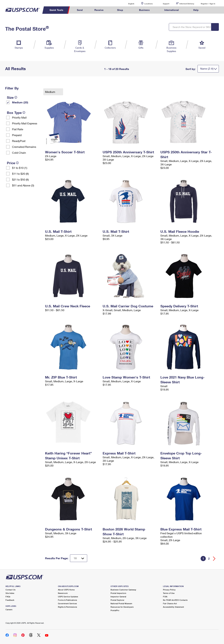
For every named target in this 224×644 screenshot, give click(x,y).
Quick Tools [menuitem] (56, 10)
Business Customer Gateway (123, 590)
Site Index (10, 593)
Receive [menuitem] (99, 10)
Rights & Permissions (67, 607)
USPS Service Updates (68, 597)
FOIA (165, 597)
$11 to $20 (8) (20, 174)
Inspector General (118, 597)
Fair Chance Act (170, 603)
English (128, 4)
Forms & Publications (67, 600)
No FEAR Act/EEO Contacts (175, 600)
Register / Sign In (208, 4)
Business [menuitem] (144, 10)
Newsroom (63, 593)
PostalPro (115, 610)
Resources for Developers (122, 607)
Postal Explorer (117, 600)
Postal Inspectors (118, 593)
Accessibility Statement (173, 607)
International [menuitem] (172, 10)
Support (166, 4)
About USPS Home (66, 590)
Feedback (10, 600)
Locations (149, 4)
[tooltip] (16, 97)
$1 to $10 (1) (20, 168)
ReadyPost (19, 141)
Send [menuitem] (80, 10)
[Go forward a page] (214, 559)
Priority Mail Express (25, 123)
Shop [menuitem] (120, 10)
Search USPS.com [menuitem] (211, 10)
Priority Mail (19, 117)
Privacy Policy (169, 590)
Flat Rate (18, 129)
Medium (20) (20, 102)
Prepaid (17, 135)
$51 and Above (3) (23, 185)
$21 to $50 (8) (20, 179)
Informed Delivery (187, 4)
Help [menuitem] (196, 10)
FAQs (8, 597)
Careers (9, 609)
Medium (50, 92)
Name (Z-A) (207, 69)
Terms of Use (169, 593)
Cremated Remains (24, 147)
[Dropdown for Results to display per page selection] (79, 558)
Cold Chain (19, 153)
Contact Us (10, 590)
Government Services (67, 603)
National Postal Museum (121, 603)
